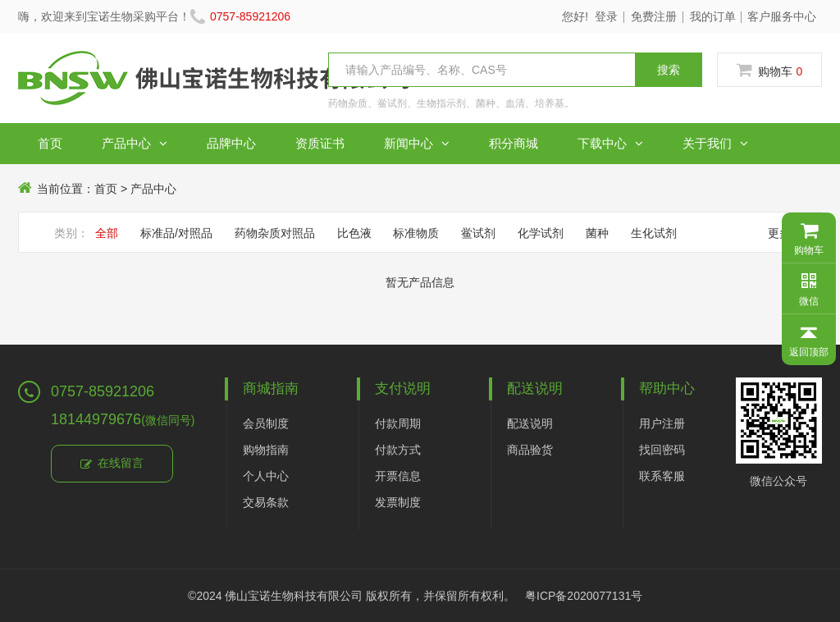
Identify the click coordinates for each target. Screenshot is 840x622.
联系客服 (662, 476)
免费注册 (654, 16)
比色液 (354, 233)
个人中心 (266, 476)
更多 (784, 233)
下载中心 (610, 144)
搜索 (669, 70)
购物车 (770, 71)
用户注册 (662, 423)
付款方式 (398, 450)
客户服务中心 (782, 16)
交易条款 (266, 502)
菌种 (597, 233)
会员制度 (266, 423)
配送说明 (530, 423)
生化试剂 (654, 233)
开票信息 (398, 476)
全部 (107, 233)
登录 (606, 16)
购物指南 (266, 450)
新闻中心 (417, 144)
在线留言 (112, 464)
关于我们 (715, 144)
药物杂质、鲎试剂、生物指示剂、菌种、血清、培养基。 (451, 103)
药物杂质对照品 (275, 233)
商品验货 (530, 450)
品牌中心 (231, 143)
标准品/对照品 (176, 233)
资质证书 (320, 143)
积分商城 (514, 143)
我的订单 (713, 16)
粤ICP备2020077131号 (584, 596)
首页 (50, 143)
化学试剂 (541, 233)
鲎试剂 (478, 233)
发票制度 (398, 502)
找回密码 (662, 450)
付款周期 (398, 423)
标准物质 (416, 233)
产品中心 (135, 144)
